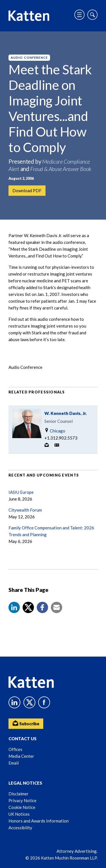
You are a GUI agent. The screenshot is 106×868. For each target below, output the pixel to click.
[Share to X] (28, 607)
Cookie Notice (22, 807)
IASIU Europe (21, 492)
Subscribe (26, 723)
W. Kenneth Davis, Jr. (66, 413)
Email (14, 763)
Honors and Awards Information (39, 821)
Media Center (21, 756)
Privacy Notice (22, 800)
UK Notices (19, 814)
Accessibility (20, 828)
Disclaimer (19, 794)
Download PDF (27, 191)
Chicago (55, 431)
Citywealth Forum (25, 510)
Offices (15, 749)
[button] (14, 607)
